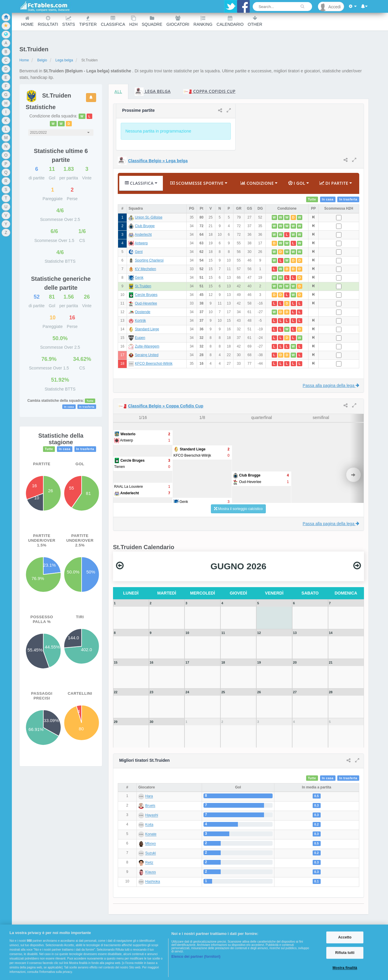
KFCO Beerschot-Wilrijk (154, 364)
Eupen (140, 338)
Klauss (151, 872)
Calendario (230, 21)
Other (255, 21)
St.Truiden (143, 286)
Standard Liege (147, 329)
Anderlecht (143, 235)
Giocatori (178, 21)
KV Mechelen (145, 269)
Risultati (48, 21)
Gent (139, 252)
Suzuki (151, 853)
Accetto (345, 937)
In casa (69, 407)
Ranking (203, 21)
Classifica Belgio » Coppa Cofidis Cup (166, 406)
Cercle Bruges (146, 295)
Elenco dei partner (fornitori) (196, 957)
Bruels (150, 806)
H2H (133, 21)
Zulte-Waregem (147, 346)
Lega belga (64, 60)
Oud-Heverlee (146, 303)
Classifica (113, 21)
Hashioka (153, 882)
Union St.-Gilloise (149, 217)
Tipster (88, 21)
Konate (151, 834)
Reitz (149, 863)
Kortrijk (140, 321)
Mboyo (151, 844)
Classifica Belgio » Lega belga (158, 161)
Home (27, 21)
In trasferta (87, 407)
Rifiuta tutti (345, 953)
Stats (69, 21)
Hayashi (152, 815)
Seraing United (147, 355)
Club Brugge (145, 226)
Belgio (42, 60)
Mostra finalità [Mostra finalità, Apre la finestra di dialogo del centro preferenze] (345, 968)
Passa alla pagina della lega (331, 385)
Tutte (90, 401)
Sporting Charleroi (149, 260)
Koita (149, 825)
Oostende (143, 312)
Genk (139, 278)
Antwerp (141, 243)
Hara (149, 796)
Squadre (152, 21)
